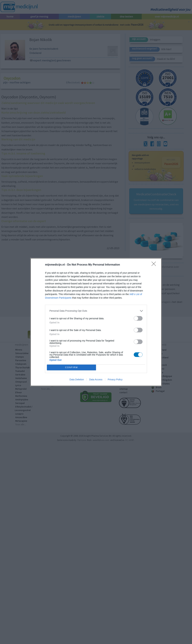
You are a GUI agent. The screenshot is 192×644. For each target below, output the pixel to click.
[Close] (155, 265)
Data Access (96, 379)
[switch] (138, 318)
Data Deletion (77, 379)
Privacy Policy (115, 379)
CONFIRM (71, 367)
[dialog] (96, 322)
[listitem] (96, 311)
